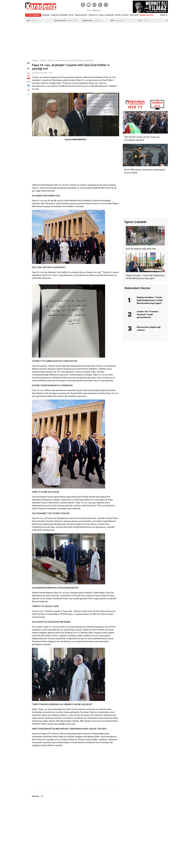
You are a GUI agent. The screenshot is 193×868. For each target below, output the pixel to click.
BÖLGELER (134, 15)
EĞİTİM (118, 15)
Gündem (43, 60)
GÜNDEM (46, 15)
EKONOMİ (64, 15)
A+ (29, 63)
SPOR (71, 15)
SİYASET (125, 15)
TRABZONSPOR (81, 15)
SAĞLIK (102, 15)
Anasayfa (35, 60)
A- (29, 69)
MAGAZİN (110, 15)
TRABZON (54, 15)
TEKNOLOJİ (93, 15)
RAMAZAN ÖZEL (147, 15)
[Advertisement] (97, 41)
